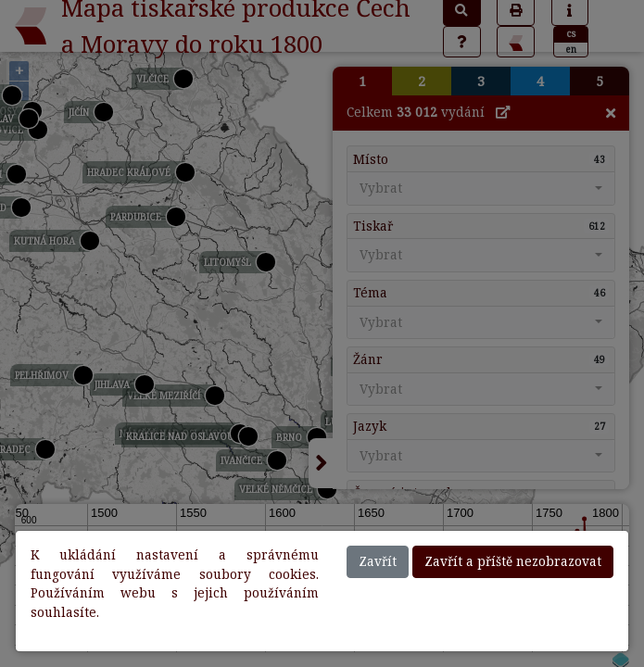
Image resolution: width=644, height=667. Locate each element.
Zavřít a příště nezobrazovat (513, 561)
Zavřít (378, 561)
